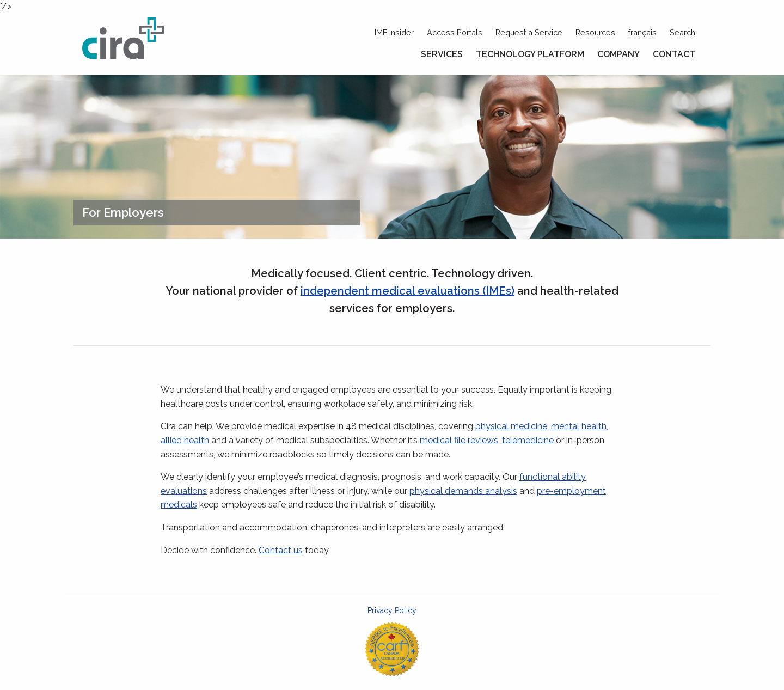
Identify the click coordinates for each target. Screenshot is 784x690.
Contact (674, 54)
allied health (185, 440)
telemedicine (528, 440)
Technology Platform (530, 54)
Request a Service (529, 32)
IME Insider (394, 32)
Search (682, 32)
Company (618, 54)
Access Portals (455, 32)
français (642, 32)
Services (442, 54)
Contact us (281, 550)
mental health (579, 426)
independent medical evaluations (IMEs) (408, 291)
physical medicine (511, 426)
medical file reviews (459, 440)
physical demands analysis (463, 491)
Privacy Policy (392, 610)
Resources (595, 32)
